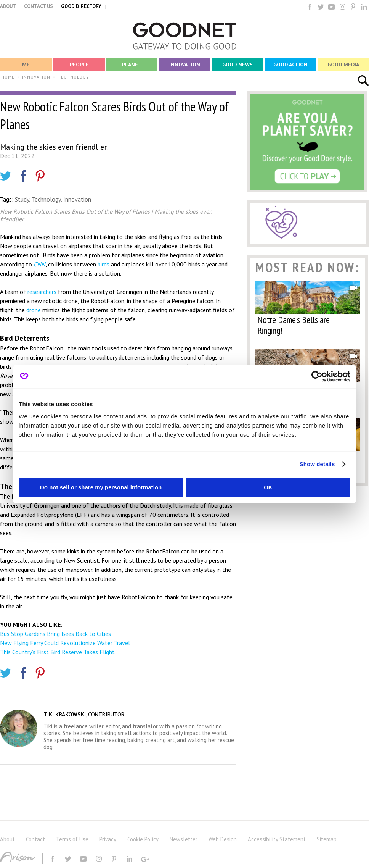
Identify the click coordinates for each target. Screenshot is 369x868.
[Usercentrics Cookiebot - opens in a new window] (317, 376)
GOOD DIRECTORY (81, 6)
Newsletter (184, 839)
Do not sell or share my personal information (101, 487)
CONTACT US (39, 6)
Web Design (223, 839)
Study (22, 199)
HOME (8, 77)
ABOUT (8, 6)
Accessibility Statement (277, 839)
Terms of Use (72, 839)
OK (268, 487)
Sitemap (327, 839)
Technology (46, 199)
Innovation (77, 199)
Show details (317, 464)
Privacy (108, 839)
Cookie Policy (143, 839)
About (7, 839)
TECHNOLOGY (74, 77)
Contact (35, 839)
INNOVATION (36, 77)
